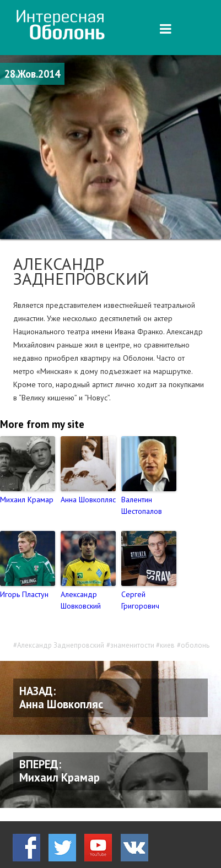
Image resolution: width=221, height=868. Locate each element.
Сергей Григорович (140, 600)
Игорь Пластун (24, 594)
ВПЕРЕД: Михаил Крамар (60, 771)
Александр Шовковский (81, 600)
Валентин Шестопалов (142, 505)
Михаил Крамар (27, 500)
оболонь (195, 645)
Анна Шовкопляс (88, 500)
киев (167, 645)
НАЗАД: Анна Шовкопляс (61, 698)
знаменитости (132, 645)
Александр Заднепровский (61, 645)
